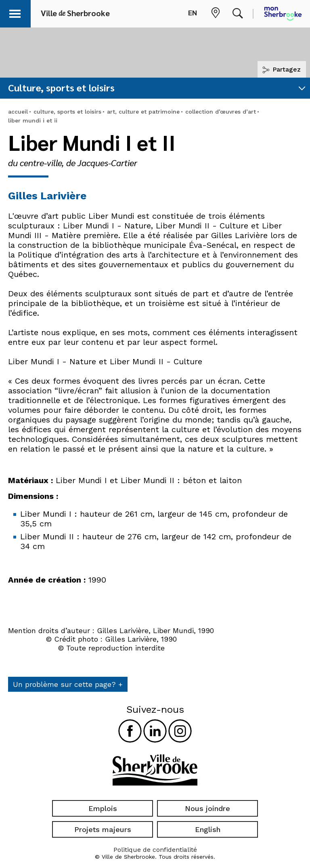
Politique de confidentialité (155, 850)
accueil (18, 112)
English (208, 829)
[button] (17, 12)
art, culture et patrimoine (143, 112)
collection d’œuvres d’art (221, 112)
